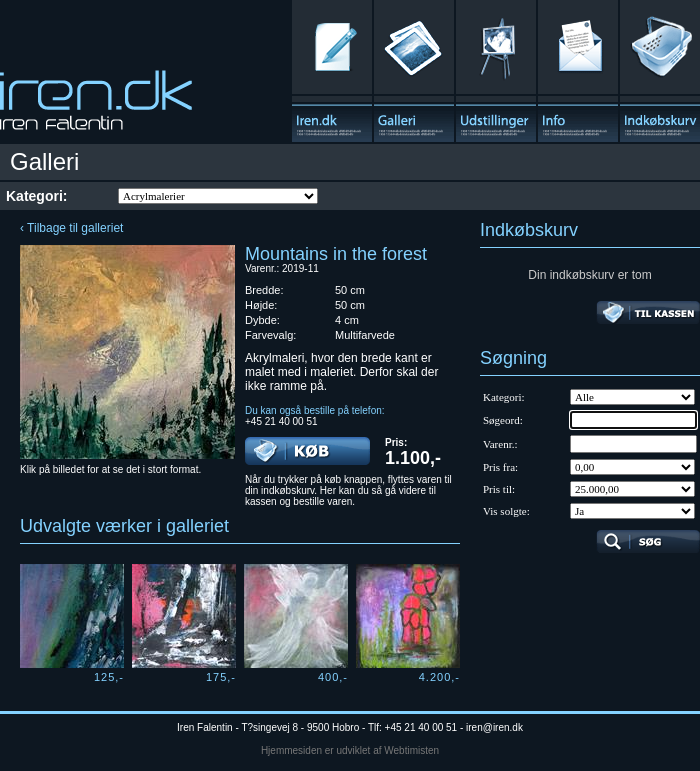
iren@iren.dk (494, 727)
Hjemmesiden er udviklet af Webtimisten (350, 750)
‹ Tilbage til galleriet (71, 228)
